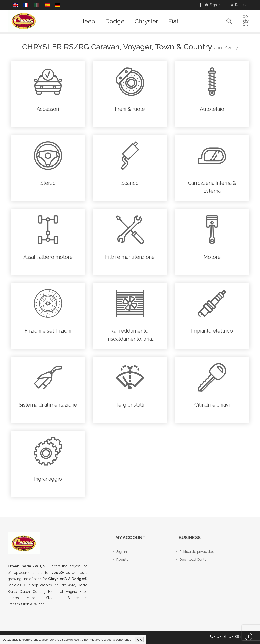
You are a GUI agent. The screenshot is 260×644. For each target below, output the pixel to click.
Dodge (115, 21)
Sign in (213, 5)
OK (139, 640)
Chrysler (146, 21)
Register (240, 5)
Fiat (173, 21)
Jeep (88, 21)
